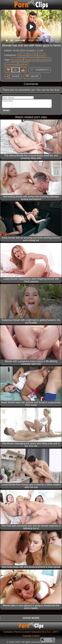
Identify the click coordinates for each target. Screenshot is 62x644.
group (41, 55)
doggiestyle (31, 60)
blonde (33, 55)
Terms (18, 632)
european (17, 60)
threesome (11, 64)
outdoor (23, 64)
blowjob (23, 55)
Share (16, 76)
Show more (31, 618)
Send (6, 110)
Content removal (31, 632)
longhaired (45, 60)
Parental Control (31, 636)
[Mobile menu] (3, 4)
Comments (42, 70)
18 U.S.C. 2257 (49, 632)
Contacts (8, 632)
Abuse (34, 76)
